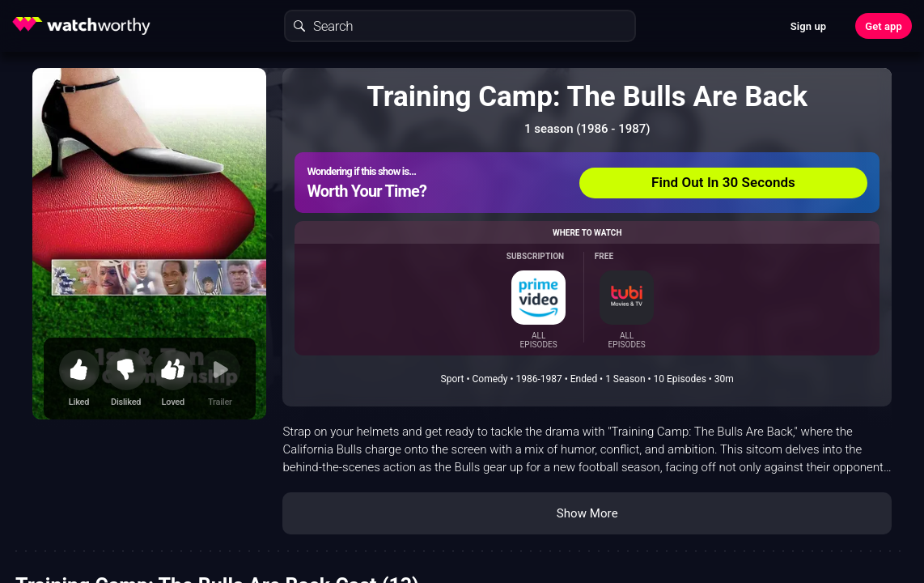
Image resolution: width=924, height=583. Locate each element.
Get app (884, 26)
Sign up (808, 26)
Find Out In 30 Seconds (723, 182)
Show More (587, 513)
